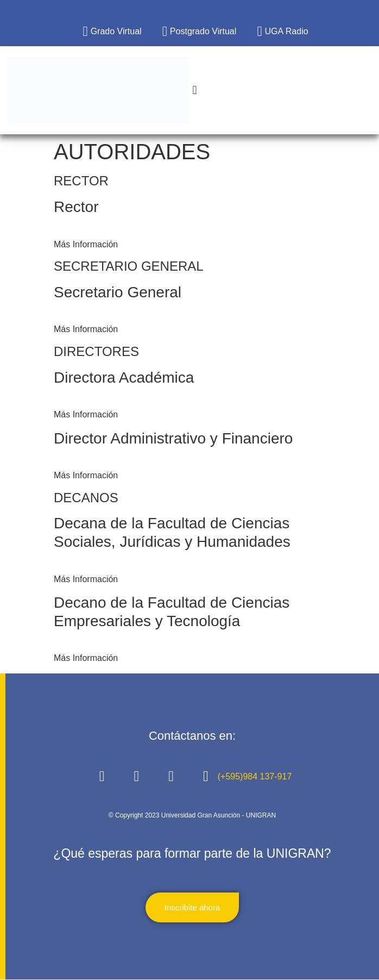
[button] (195, 90)
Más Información (86, 244)
